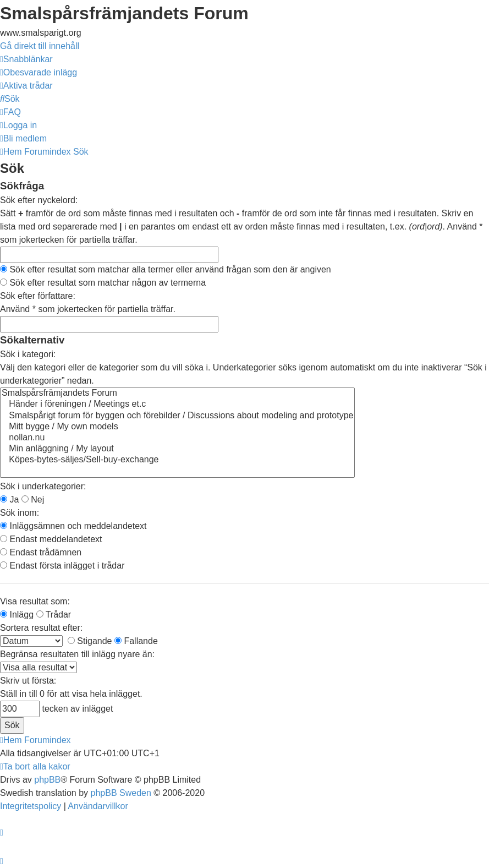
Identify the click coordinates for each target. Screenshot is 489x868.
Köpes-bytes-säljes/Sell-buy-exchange (177, 460)
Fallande (136, 641)
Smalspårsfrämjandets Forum (177, 394)
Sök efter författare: (38, 296)
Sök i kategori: (28, 354)
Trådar (54, 615)
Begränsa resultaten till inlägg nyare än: (77, 654)
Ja (9, 499)
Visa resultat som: (35, 601)
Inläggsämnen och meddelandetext (73, 526)
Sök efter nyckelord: (39, 200)
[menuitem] (39, 72)
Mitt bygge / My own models (177, 427)
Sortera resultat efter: (41, 628)
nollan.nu (177, 438)
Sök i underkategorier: (43, 486)
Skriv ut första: (28, 681)
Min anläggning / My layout (177, 449)
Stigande (90, 641)
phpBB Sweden (121, 793)
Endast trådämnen (41, 552)
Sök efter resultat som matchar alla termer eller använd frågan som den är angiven (166, 269)
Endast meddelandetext (51, 539)
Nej (33, 499)
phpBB (47, 780)
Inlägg (17, 615)
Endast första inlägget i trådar (62, 566)
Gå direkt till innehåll (40, 46)
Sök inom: (20, 513)
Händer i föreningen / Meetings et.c (177, 405)
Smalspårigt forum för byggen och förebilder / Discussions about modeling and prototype (177, 416)
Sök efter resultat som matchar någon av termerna (103, 283)
